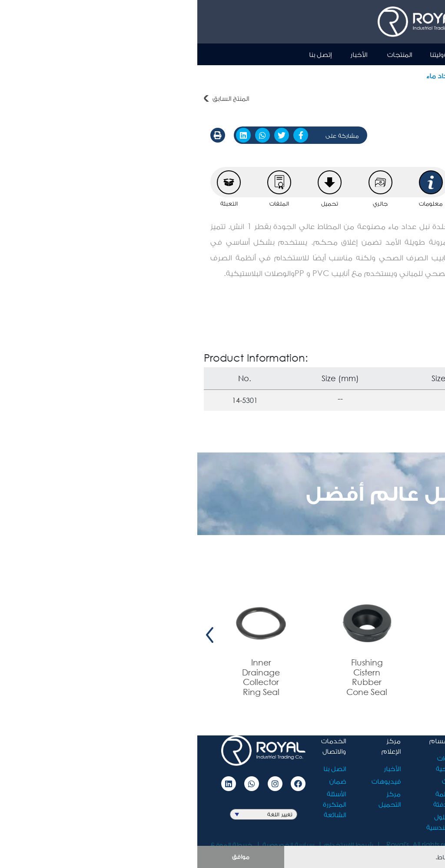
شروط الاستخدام (151, 844)
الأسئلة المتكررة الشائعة (137, 804)
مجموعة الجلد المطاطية (327, 75)
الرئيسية (322, 54)
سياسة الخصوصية (91, 844)
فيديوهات (189, 781)
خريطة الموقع (34, 844)
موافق (43, 856)
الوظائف (298, 793)
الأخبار (161, 54)
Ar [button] (388, 54)
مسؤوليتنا (247, 54)
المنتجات (202, 54)
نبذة (287, 54)
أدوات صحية (421, 75)
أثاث (250, 781)
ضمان (140, 781)
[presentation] (432, 635)
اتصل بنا (137, 768)
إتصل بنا (123, 54)
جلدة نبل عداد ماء (255, 75)
